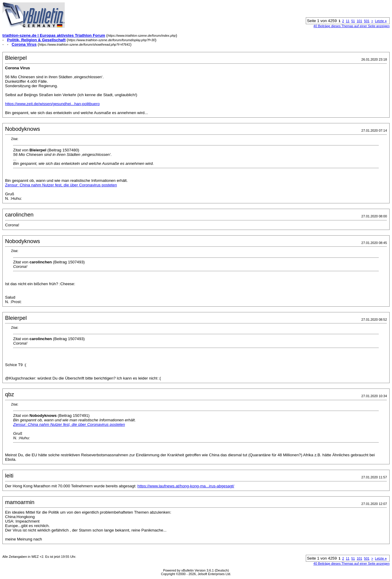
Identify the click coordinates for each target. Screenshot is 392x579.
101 (359, 21)
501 (367, 21)
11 (348, 21)
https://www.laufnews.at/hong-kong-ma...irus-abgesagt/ (186, 486)
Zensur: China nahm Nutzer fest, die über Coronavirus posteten (61, 185)
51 (353, 21)
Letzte (381, 21)
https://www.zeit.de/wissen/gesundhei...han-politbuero (52, 104)
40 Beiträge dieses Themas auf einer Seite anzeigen (352, 26)
